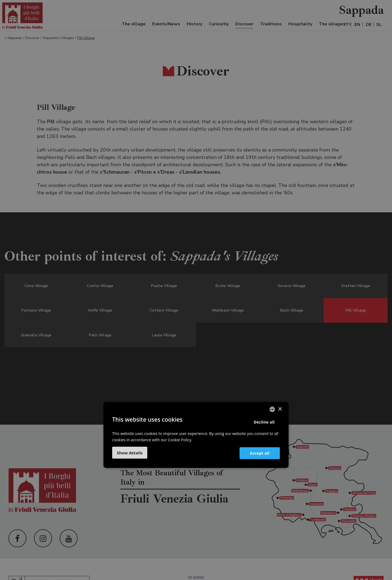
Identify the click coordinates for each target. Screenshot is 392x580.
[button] (130, 453)
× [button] (280, 409)
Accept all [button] (260, 453)
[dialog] (196, 290)
